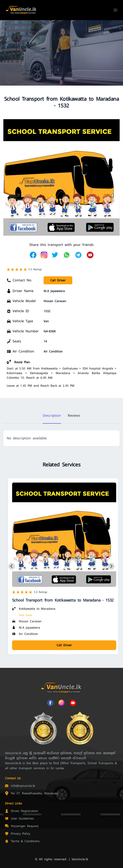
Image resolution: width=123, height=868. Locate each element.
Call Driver (58, 280)
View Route (26, 615)
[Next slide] (111, 566)
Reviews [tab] (74, 416)
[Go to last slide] (12, 566)
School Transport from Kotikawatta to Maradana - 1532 (63, 600)
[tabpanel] (61, 438)
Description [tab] (52, 416)
